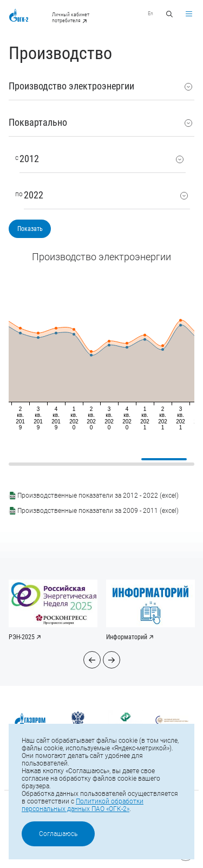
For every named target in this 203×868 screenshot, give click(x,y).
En (150, 13)
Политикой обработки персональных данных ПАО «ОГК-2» (83, 805)
